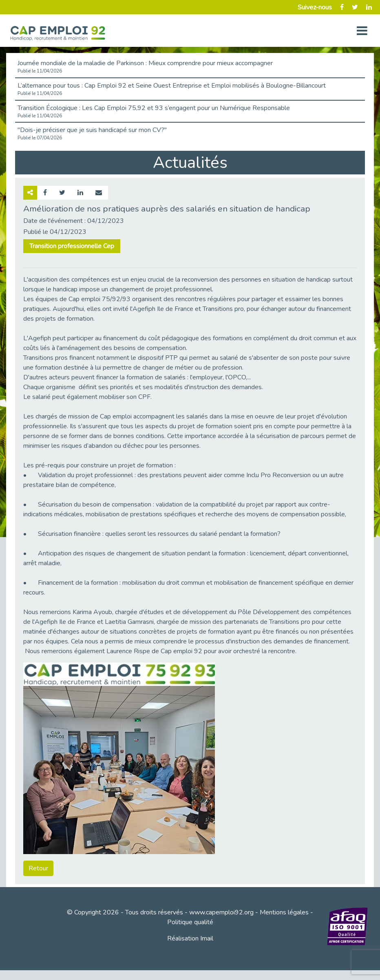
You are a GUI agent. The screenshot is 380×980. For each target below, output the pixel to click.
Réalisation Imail (190, 938)
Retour (38, 868)
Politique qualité (190, 922)
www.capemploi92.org (221, 912)
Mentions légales (284, 912)
